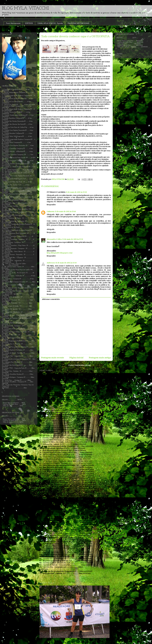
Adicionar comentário (51, 299)
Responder (51, 205)
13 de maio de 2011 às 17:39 (73, 239)
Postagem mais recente (53, 358)
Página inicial (76, 358)
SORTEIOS (29, 23)
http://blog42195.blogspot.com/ (60, 253)
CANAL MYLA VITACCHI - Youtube (50, 23)
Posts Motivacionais (13, 23)
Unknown (51, 212)
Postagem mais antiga (100, 358)
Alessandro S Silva (54, 239)
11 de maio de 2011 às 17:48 (65, 212)
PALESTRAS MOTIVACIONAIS (78, 23)
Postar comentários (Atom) (80, 365)
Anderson (51, 263)
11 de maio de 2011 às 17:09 (76, 192)
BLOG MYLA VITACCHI (25, 8)
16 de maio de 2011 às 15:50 (66, 263)
